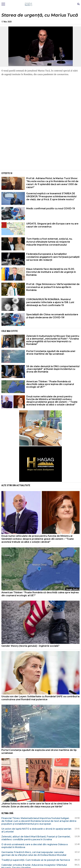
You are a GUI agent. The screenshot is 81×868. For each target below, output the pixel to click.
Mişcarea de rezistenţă (41, 4)
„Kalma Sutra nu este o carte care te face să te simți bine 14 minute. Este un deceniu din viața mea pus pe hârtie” (37, 805)
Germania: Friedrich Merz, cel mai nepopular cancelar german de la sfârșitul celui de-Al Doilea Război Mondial (34, 854)
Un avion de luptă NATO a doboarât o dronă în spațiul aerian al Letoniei (36, 830)
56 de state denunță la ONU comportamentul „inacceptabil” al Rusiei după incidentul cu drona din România (53, 369)
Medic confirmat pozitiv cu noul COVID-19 (51, 208)
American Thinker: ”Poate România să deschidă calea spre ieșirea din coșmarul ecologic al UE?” (50, 384)
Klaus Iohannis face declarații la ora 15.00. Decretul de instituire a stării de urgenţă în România (51, 272)
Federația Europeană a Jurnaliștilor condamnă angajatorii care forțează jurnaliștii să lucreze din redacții (53, 257)
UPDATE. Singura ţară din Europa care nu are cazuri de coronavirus (52, 225)
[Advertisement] (40, 150)
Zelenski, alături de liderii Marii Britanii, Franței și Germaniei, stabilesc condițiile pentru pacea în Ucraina (36, 838)
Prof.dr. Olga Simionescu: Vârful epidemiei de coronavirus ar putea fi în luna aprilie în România (53, 287)
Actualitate (23, 485)
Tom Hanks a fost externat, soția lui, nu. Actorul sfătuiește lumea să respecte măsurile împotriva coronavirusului (49, 242)
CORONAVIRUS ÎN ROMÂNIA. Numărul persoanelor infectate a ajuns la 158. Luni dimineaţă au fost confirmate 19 (50, 302)
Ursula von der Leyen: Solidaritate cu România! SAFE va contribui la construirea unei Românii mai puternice (40, 698)
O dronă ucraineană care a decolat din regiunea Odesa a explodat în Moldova (35, 846)
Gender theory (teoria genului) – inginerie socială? (30, 646)
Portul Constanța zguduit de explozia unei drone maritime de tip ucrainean (51, 353)
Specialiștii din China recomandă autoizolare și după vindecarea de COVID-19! (52, 316)
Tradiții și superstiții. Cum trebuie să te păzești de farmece (36, 860)
